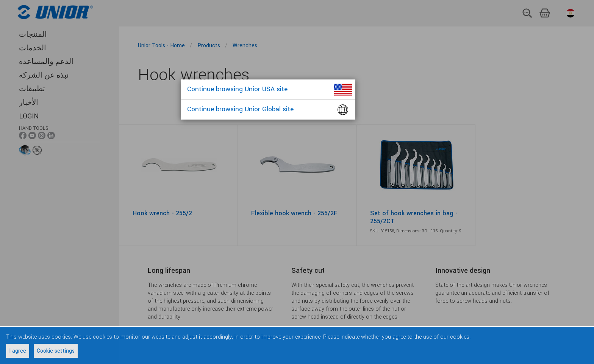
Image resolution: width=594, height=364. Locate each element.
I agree (18, 351)
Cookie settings (56, 351)
